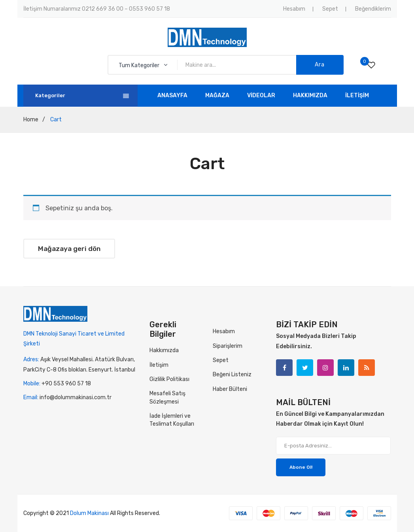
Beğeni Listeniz (232, 374)
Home (31, 120)
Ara (319, 65)
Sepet (330, 9)
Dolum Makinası (89, 513)
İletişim (159, 365)
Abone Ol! (301, 467)
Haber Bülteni (230, 389)
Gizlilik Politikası (169, 379)
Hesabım (294, 9)
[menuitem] (172, 96)
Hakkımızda (164, 350)
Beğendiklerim (373, 9)
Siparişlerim (228, 346)
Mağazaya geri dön (69, 249)
